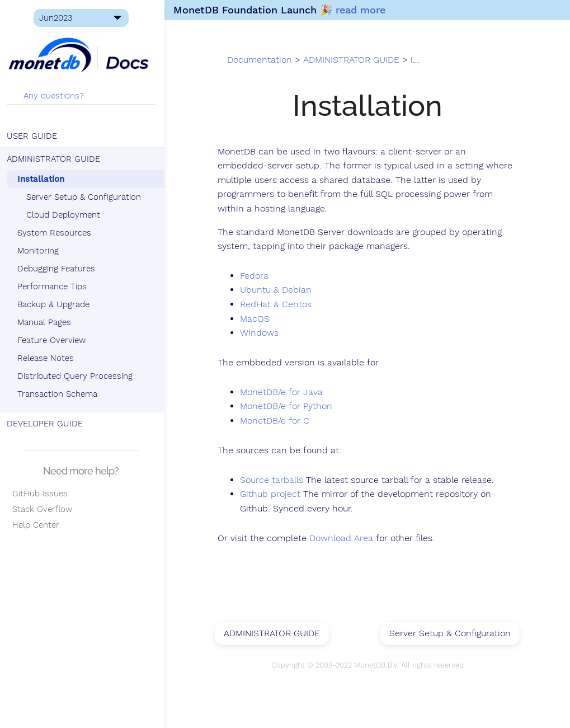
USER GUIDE (34, 136)
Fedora (258, 276)
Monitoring (40, 251)
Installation (43, 179)
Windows (263, 334)
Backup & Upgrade (56, 304)
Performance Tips (54, 286)
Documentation (264, 60)
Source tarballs (275, 480)
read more (364, 10)
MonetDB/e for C (279, 421)
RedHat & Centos (280, 305)
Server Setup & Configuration (86, 197)
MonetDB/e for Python (290, 407)
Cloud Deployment (65, 215)
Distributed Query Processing (77, 376)
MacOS (259, 319)
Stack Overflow (42, 509)
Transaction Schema (60, 394)
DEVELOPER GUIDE (47, 424)
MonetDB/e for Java (285, 393)
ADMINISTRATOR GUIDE (56, 159)
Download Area (345, 538)
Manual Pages (46, 322)
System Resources (56, 233)
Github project (274, 495)
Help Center (35, 525)
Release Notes (48, 358)
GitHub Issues (39, 494)
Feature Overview (54, 340)
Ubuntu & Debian (280, 290)
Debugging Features (58, 269)
